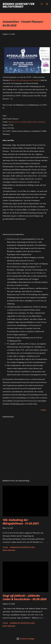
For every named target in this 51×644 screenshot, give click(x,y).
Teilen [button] (43, 410)
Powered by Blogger (26, 639)
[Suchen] (42, 4)
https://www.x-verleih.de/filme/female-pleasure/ (27, 122)
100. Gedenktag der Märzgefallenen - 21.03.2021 (21, 522)
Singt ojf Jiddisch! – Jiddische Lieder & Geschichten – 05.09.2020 (25, 597)
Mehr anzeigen (9, 550)
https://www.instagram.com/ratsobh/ (26, 80)
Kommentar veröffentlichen (22, 547)
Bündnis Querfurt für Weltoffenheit (19, 5)
